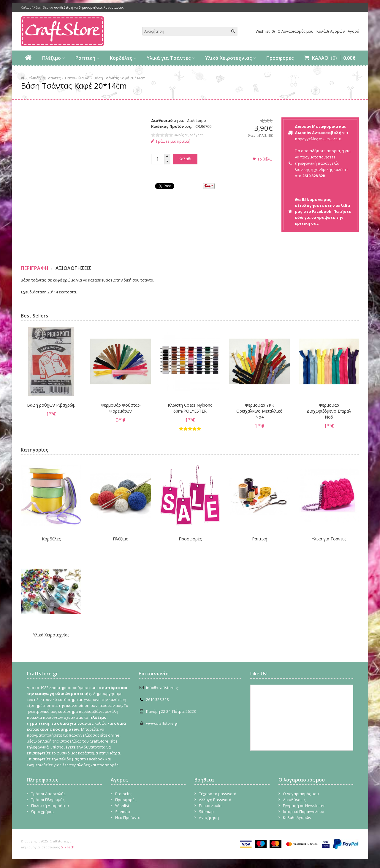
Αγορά (353, 31)
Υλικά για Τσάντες (169, 58)
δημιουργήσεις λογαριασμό (101, 7)
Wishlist (122, 806)
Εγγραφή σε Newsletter (304, 806)
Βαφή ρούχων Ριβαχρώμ (51, 405)
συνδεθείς (62, 7)
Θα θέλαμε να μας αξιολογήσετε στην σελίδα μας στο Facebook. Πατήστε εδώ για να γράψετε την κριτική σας (323, 211)
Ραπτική (85, 58)
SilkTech (68, 847)
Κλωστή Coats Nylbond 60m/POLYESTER (190, 408)
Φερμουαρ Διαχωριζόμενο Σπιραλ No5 (329, 411)
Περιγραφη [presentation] (35, 268)
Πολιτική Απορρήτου (50, 806)
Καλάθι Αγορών (331, 31)
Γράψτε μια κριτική (171, 141)
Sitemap (123, 812)
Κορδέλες (121, 58)
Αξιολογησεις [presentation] (73, 268)
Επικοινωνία (210, 806)
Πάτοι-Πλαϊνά (77, 78)
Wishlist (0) (265, 31)
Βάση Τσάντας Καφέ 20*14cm (119, 78)
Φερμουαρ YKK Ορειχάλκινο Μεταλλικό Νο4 (259, 411)
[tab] (35, 268)
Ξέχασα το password (218, 794)
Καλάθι (185, 159)
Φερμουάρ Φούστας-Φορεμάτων (121, 408)
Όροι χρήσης (43, 812)
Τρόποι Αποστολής (48, 794)
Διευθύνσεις (294, 800)
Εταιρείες (124, 794)
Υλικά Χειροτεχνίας (228, 58)
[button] (167, 157)
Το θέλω (265, 159)
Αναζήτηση (209, 817)
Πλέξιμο (52, 58)
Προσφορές (280, 58)
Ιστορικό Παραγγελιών (303, 812)
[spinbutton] (158, 159)
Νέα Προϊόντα (128, 817)
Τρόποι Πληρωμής (48, 800)
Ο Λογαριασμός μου (296, 31)
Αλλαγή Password (215, 800)
